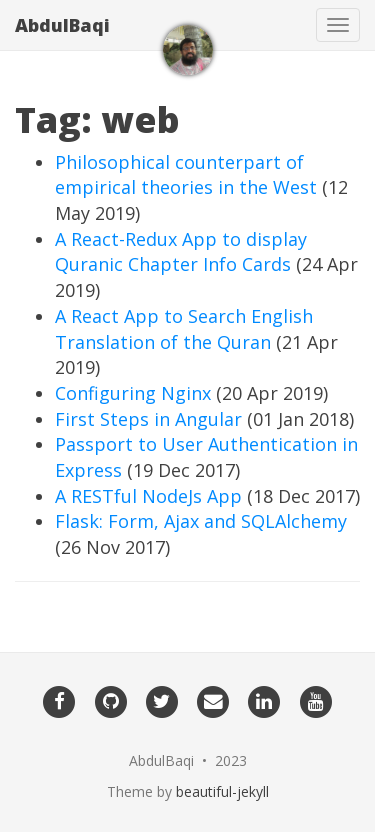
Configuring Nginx (133, 393)
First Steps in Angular (148, 419)
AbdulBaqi (62, 25)
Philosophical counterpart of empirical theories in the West (186, 175)
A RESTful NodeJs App (148, 496)
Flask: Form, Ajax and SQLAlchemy (201, 521)
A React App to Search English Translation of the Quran (184, 329)
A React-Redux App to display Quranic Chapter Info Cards (181, 252)
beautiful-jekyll (222, 791)
